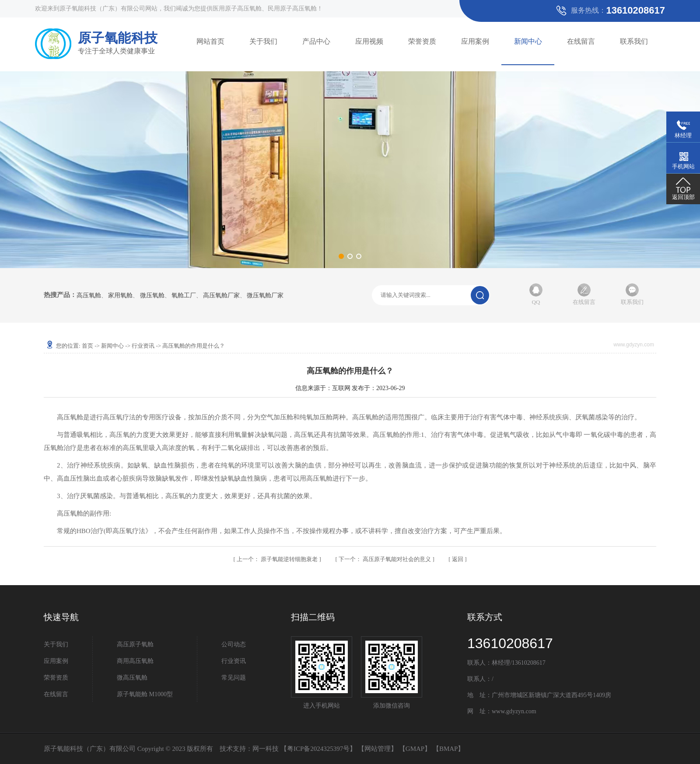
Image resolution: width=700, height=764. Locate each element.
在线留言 (581, 41)
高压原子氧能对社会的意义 (386, 559)
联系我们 (634, 41)
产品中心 (316, 41)
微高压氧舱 (132, 678)
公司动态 (234, 644)
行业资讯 (143, 346)
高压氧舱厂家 (221, 296)
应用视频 (369, 41)
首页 (87, 346)
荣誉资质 (422, 41)
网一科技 (266, 749)
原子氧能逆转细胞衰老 (278, 559)
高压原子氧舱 (135, 644)
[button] (341, 256)
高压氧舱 (89, 296)
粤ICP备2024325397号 (318, 749)
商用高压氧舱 (135, 661)
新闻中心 (528, 41)
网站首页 (210, 41)
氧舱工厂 (184, 296)
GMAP (415, 749)
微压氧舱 (152, 296)
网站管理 (378, 749)
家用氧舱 (120, 296)
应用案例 (475, 41)
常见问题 (234, 678)
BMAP (449, 749)
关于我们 (263, 41)
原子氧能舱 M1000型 (145, 694)
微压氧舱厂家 (265, 296)
